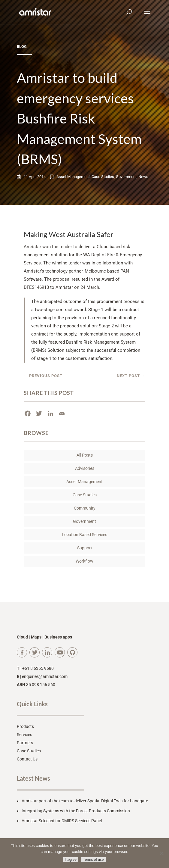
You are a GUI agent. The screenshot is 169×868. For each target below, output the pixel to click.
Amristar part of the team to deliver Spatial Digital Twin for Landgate (85, 801)
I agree (71, 860)
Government (126, 177)
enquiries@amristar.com (45, 676)
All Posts (85, 455)
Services (24, 735)
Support (85, 548)
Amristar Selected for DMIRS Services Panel (62, 821)
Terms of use (94, 860)
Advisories (85, 468)
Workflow (84, 561)
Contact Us (27, 759)
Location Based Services (84, 535)
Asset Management (73, 177)
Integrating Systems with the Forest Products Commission (76, 811)
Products (25, 726)
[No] (161, 853)
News (143, 177)
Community (85, 508)
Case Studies (103, 177)
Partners (25, 743)
